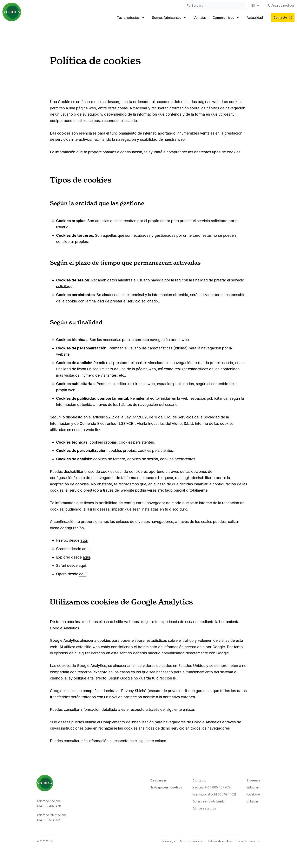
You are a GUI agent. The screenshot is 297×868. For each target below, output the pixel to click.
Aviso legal (169, 841)
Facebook (253, 794)
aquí (84, 540)
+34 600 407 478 (49, 806)
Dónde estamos (204, 808)
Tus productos (131, 18)
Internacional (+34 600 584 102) (214, 794)
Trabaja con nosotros (166, 787)
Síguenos (253, 780)
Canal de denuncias (249, 841)
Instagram (253, 787)
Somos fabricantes (170, 18)
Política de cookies (220, 841)
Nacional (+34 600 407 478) (212, 787)
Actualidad (255, 18)
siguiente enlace (180, 709)
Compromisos (226, 18)
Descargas (159, 780)
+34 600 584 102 (48, 820)
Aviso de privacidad (192, 841)
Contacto (283, 18)
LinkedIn (252, 801)
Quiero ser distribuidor (209, 801)
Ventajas (200, 18)
